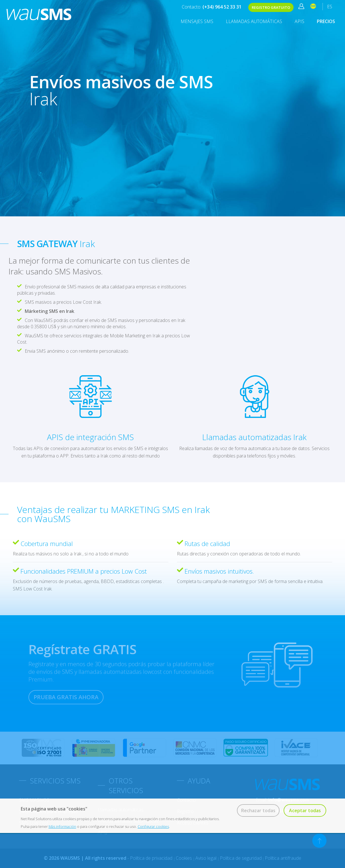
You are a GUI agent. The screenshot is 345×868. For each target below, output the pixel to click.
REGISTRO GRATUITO (271, 7)
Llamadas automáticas (254, 21)
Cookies (184, 858)
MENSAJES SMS (197, 21)
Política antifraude (283, 858)
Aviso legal (206, 858)
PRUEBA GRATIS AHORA (66, 697)
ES (330, 7)
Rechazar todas (258, 810)
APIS (299, 21)
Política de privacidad (152, 858)
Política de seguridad (241, 858)
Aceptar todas (305, 810)
